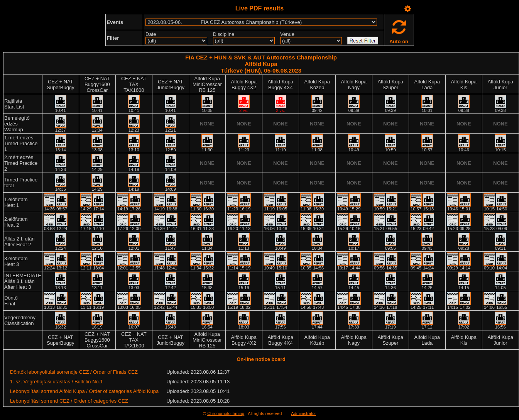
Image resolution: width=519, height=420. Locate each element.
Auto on (399, 41)
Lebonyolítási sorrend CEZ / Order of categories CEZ (69, 401)
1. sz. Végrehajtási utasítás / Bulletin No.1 (57, 382)
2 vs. (244, 110)
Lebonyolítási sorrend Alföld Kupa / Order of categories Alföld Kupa (84, 391)
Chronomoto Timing (226, 413)
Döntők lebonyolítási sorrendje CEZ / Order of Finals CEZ (74, 372)
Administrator (303, 413)
